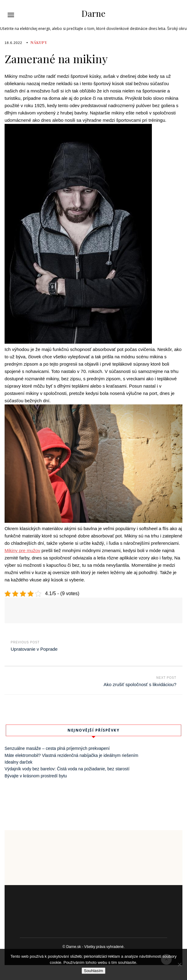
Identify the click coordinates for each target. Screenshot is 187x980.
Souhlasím (94, 971)
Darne (94, 13)
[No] (179, 964)
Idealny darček (18, 762)
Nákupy (39, 42)
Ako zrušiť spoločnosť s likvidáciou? (140, 684)
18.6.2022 (13, 43)
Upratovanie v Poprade (34, 649)
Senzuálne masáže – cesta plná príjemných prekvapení (57, 748)
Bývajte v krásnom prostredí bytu (36, 776)
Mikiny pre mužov (22, 550)
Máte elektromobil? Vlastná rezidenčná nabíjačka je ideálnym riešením (71, 755)
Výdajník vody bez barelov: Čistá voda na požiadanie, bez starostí (67, 769)
